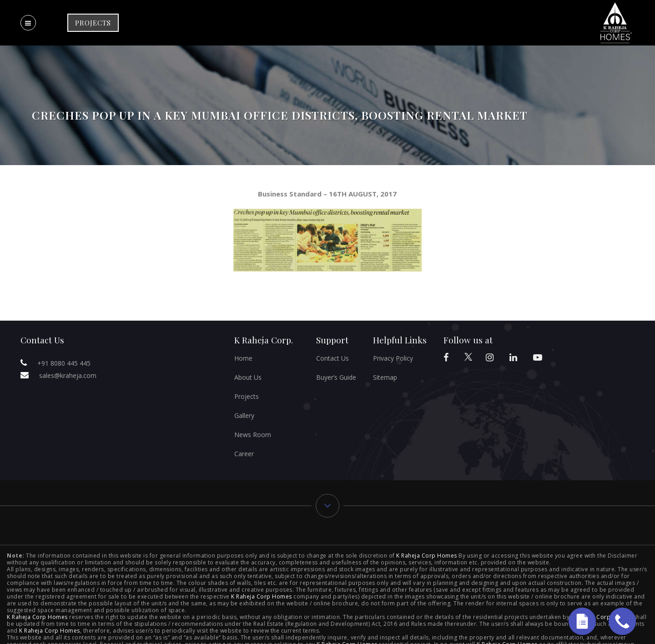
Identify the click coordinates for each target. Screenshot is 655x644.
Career (244, 454)
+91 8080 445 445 (64, 363)
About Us (248, 377)
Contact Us (333, 358)
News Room (253, 435)
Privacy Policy (393, 358)
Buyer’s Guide (336, 377)
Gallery (244, 415)
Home (243, 358)
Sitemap (385, 377)
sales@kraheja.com (68, 375)
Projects (247, 396)
